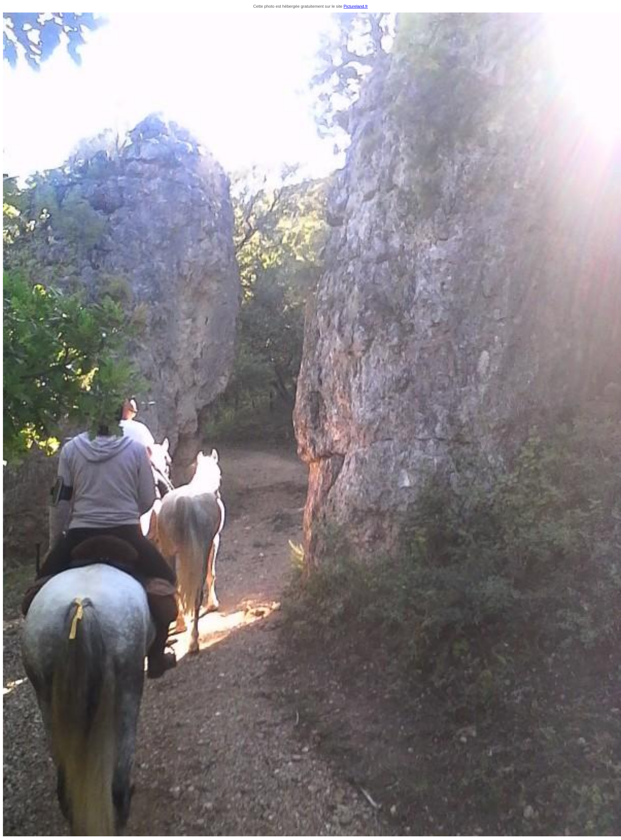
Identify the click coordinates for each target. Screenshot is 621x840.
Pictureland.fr (356, 6)
